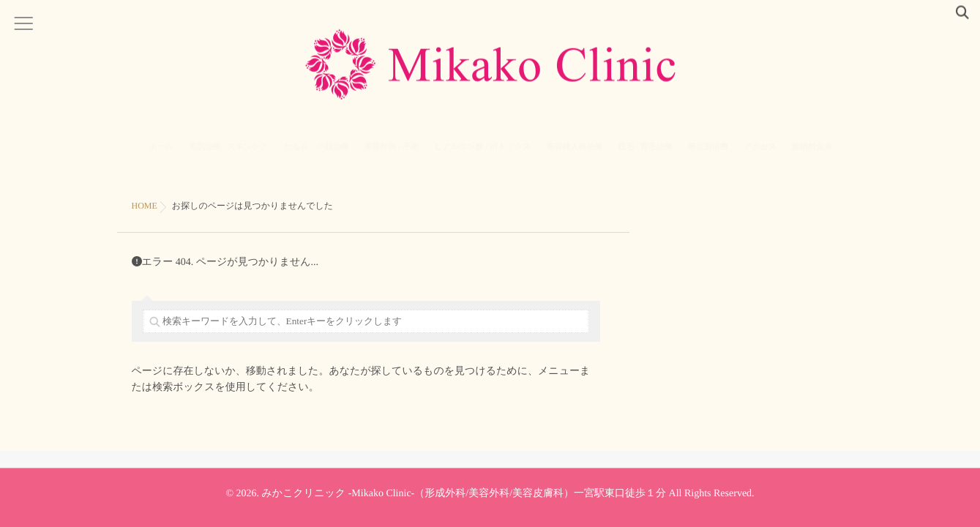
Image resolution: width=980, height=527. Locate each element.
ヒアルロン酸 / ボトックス (482, 156)
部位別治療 (708, 156)
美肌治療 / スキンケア (229, 156)
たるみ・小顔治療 (317, 156)
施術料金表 (812, 156)
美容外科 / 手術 (391, 156)
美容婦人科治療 (574, 156)
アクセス (760, 156)
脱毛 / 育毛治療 (645, 156)
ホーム (161, 156)
